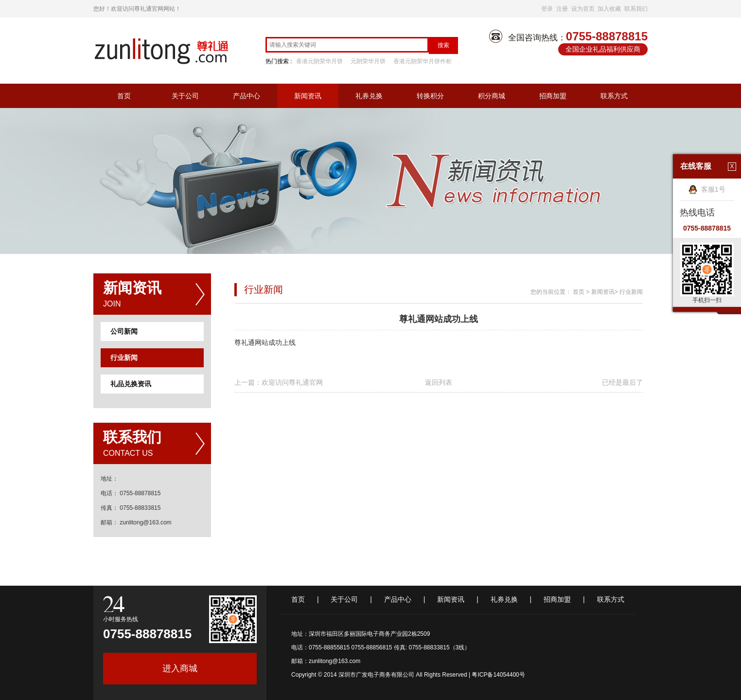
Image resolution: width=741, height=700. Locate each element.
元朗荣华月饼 (368, 61)
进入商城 (180, 668)
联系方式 (614, 96)
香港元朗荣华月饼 (319, 61)
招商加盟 (553, 96)
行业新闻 (124, 358)
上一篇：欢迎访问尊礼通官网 (279, 383)
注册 (562, 9)
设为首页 (583, 9)
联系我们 (636, 9)
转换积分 (430, 96)
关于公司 (185, 96)
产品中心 (247, 96)
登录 (547, 9)
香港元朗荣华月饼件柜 (423, 61)
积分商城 (492, 96)
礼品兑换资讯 (131, 384)
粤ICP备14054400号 (498, 675)
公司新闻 (124, 332)
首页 (124, 96)
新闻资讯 (308, 96)
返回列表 (439, 383)
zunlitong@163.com (335, 661)
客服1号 (707, 189)
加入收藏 (609, 9)
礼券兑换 (369, 96)
